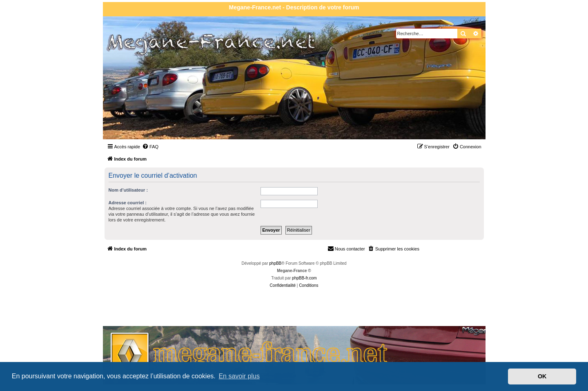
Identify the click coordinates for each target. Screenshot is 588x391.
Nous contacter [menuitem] (346, 248)
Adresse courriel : (128, 203)
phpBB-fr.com (304, 278)
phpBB (275, 263)
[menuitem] (150, 147)
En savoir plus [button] (239, 376)
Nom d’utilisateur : (128, 190)
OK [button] (542, 376)
